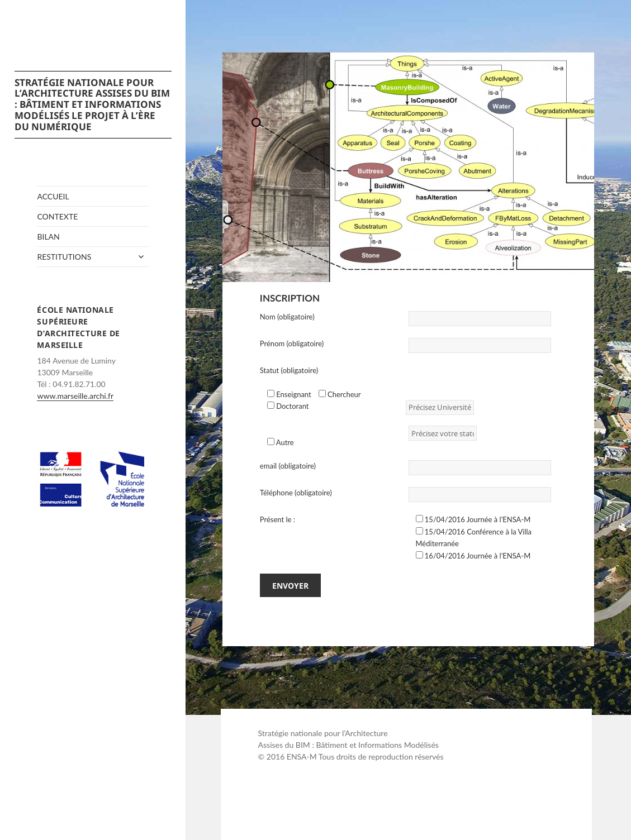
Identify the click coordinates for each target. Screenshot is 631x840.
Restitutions (64, 257)
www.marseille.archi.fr (75, 396)
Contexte (57, 216)
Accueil (53, 196)
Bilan (48, 237)
